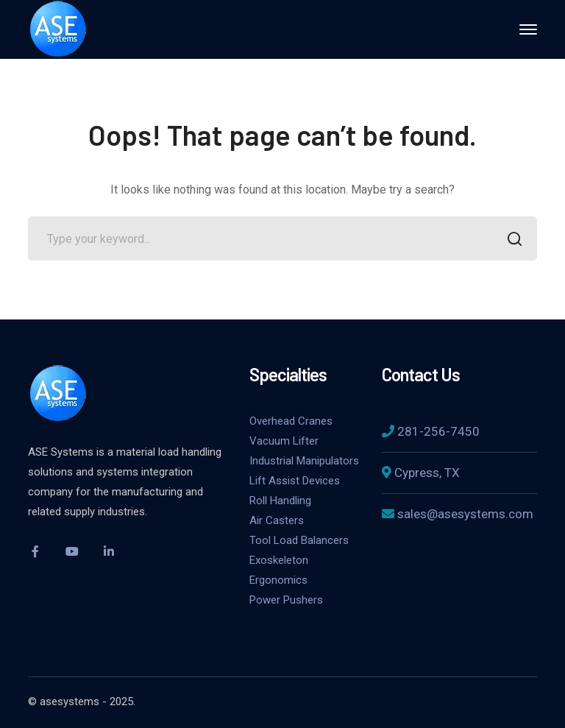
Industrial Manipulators (304, 461)
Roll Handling (280, 501)
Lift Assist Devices (295, 481)
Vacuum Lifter (284, 441)
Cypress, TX (427, 473)
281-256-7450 (438, 431)
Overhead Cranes (291, 421)
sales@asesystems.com (465, 514)
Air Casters (277, 520)
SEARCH (511, 240)
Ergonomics (278, 580)
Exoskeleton (279, 560)
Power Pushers (286, 600)
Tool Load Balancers (299, 540)
